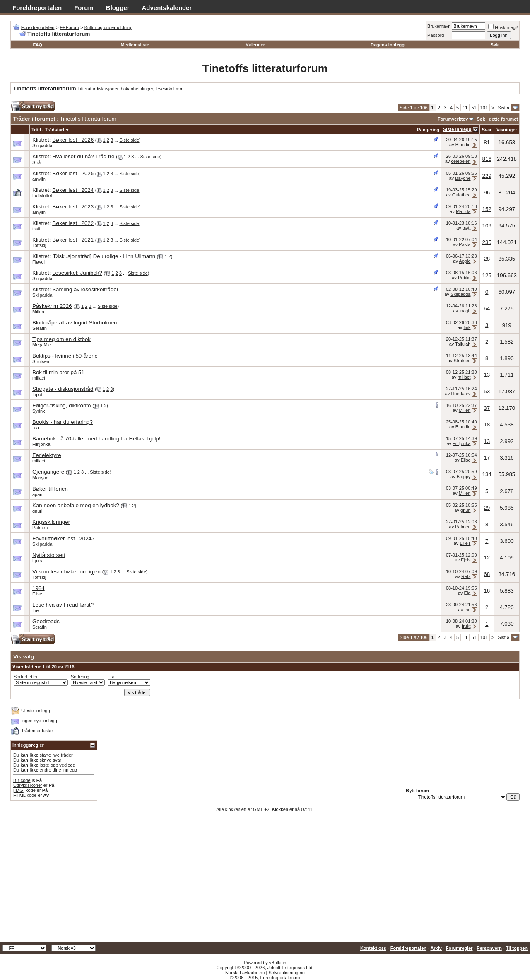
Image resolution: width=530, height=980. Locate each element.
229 (487, 176)
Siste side (129, 140)
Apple (465, 261)
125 (487, 275)
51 (474, 108)
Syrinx (39, 411)
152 (487, 209)
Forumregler (459, 948)
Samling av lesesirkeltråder (85, 289)
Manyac (40, 478)
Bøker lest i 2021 (73, 240)
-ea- (36, 428)
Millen (38, 312)
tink (467, 327)
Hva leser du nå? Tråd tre (83, 156)
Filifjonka (41, 444)
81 (487, 142)
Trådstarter (57, 130)
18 (487, 425)
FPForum (70, 27)
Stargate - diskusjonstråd (63, 389)
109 (487, 226)
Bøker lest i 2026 (73, 140)
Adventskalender (167, 8)
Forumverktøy (453, 119)
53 (487, 391)
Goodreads (46, 621)
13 (487, 375)
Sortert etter (26, 677)
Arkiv (436, 948)
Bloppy (464, 477)
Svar (487, 130)
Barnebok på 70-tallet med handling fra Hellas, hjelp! (96, 439)
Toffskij (39, 245)
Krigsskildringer (51, 522)
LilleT (465, 543)
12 (487, 558)
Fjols (37, 561)
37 (487, 408)
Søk (495, 45)
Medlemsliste (135, 45)
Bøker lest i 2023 (73, 207)
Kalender (255, 45)
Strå (36, 162)
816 (487, 159)
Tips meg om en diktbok (61, 339)
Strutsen (41, 361)
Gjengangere (48, 472)
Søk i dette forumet (497, 119)
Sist (503, 108)
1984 (39, 588)
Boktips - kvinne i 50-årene (65, 356)
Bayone (463, 178)
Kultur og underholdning (109, 27)
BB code (22, 780)
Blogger (118, 8)
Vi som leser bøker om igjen (66, 572)
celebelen (461, 161)
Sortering (80, 677)
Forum (84, 8)
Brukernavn (439, 26)
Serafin (40, 328)
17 (487, 458)
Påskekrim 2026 (52, 306)
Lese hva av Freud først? (63, 605)
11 (465, 108)
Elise (466, 460)
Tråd (36, 130)
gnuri (37, 511)
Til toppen (517, 948)
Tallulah (463, 344)
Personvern (489, 948)
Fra (111, 677)
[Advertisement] (265, 880)
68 (487, 574)
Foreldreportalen (37, 8)
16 (487, 591)
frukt (466, 626)
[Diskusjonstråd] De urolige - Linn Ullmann (104, 256)
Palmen (40, 528)
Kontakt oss (373, 948)
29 (487, 508)
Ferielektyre (47, 455)
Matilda (463, 211)
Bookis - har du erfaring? (63, 422)
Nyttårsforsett (49, 555)
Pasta (465, 244)
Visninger (507, 130)
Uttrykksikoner (28, 785)
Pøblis (464, 278)
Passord (436, 35)
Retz (466, 576)
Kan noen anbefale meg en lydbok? (76, 505)
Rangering (428, 130)
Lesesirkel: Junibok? (77, 273)
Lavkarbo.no (252, 973)
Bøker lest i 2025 (73, 173)
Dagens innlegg (388, 45)
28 (487, 259)
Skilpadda (42, 145)
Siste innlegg (457, 129)
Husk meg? (503, 27)
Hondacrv (461, 394)
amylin (39, 179)
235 (487, 242)
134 (487, 474)
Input (37, 394)
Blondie (463, 145)
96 (487, 192)
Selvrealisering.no (286, 973)
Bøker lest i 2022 (73, 223)
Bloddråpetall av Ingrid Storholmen (75, 323)
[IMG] (19, 790)
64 (487, 309)
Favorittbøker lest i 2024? (63, 538)
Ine (35, 610)
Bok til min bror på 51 (58, 372)
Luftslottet (42, 196)
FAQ (38, 45)
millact (39, 378)
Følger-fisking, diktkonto (61, 405)
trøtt (36, 229)
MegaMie (42, 345)
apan (37, 494)
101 (484, 108)
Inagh (465, 311)
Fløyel (39, 262)
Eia (467, 593)
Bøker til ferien (50, 489)
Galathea (461, 195)
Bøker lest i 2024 (73, 190)
